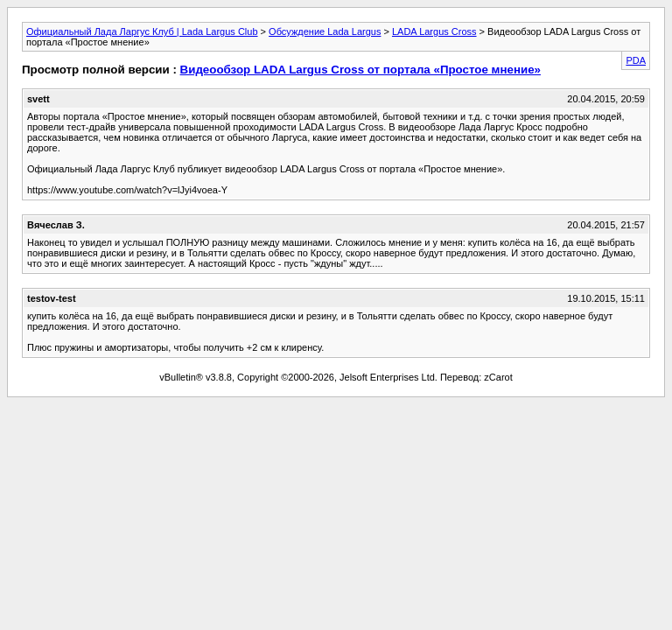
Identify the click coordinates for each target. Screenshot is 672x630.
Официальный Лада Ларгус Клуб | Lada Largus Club (142, 31)
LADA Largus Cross (434, 31)
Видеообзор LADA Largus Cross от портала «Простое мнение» (360, 70)
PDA (636, 60)
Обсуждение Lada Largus (325, 31)
